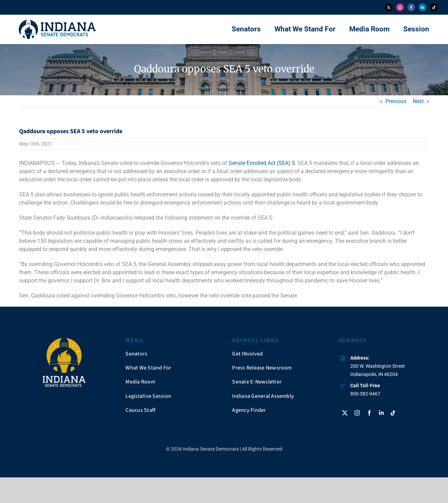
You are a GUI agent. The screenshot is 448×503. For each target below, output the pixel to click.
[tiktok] (434, 7)
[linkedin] (423, 7)
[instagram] (400, 7)
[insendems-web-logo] (57, 22)
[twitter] (389, 7)
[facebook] (411, 7)
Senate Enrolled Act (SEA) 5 (262, 163)
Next (418, 101)
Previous (396, 101)
